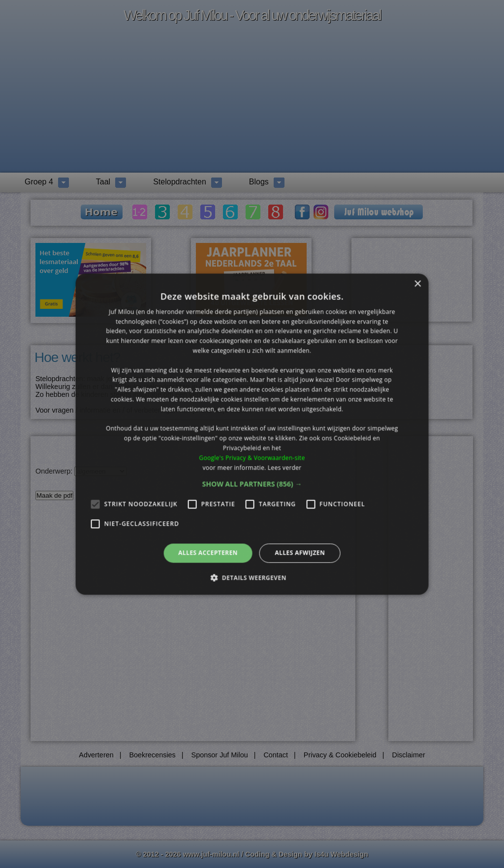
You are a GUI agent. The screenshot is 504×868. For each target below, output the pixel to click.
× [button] (417, 284)
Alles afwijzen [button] (300, 553)
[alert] (252, 434)
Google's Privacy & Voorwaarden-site (252, 458)
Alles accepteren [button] (208, 553)
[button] (252, 484)
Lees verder (285, 467)
